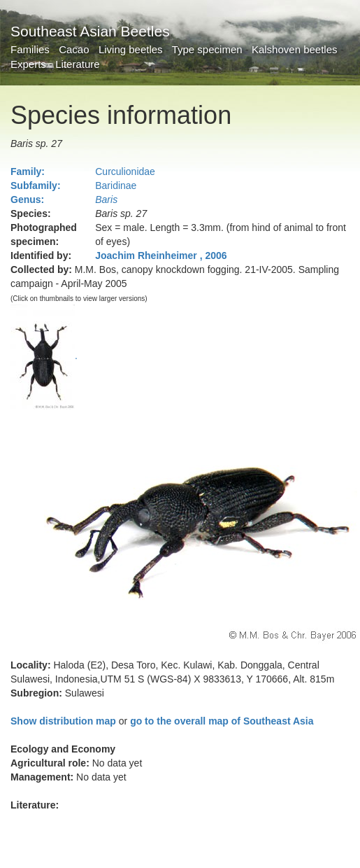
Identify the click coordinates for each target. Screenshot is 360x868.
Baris (106, 199)
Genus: (27, 199)
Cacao (74, 49)
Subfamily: (36, 185)
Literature (77, 64)
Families (30, 49)
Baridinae (116, 185)
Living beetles (131, 49)
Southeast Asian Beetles (90, 31)
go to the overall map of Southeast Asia (222, 721)
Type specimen (207, 49)
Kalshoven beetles (295, 49)
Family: (28, 171)
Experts (28, 64)
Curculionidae (125, 171)
